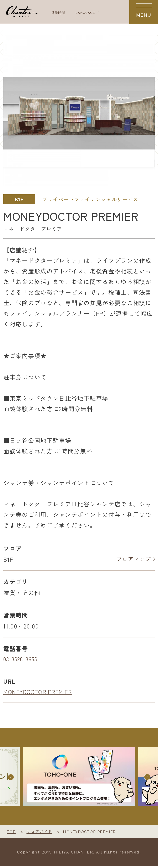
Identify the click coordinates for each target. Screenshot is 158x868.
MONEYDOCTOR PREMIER (40, 693)
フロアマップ (132, 560)
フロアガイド (41, 833)
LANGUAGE (100, 12)
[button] (146, 778)
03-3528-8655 (22, 660)
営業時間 (65, 12)
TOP (11, 833)
